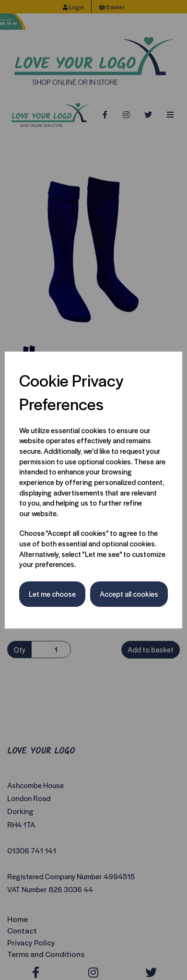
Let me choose (52, 594)
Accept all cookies (129, 594)
